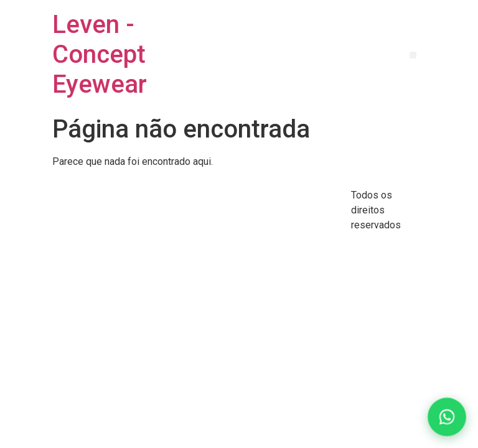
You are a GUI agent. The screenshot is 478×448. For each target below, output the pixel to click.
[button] (413, 55)
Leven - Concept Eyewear (100, 54)
